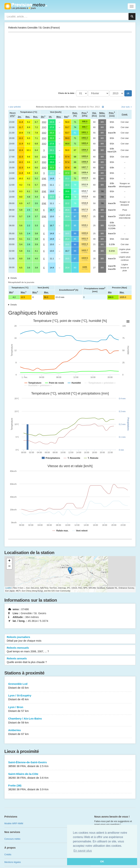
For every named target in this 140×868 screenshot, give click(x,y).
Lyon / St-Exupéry (70, 698)
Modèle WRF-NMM (14, 824)
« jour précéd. (15, 107)
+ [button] (9, 561)
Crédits (8, 855)
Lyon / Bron (70, 709)
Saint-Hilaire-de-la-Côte (70, 776)
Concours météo (12, 839)
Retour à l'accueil (26, 6)
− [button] (9, 566)
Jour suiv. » (127, 107)
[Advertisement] (70, 61)
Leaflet (8, 588)
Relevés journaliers (70, 639)
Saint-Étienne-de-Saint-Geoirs (70, 764)
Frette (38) (70, 788)
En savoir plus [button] (83, 851)
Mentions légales (13, 862)
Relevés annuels (70, 660)
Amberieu (70, 732)
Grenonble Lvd (70, 686)
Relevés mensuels (70, 650)
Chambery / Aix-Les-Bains (70, 721)
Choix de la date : (67, 93)
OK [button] (102, 861)
